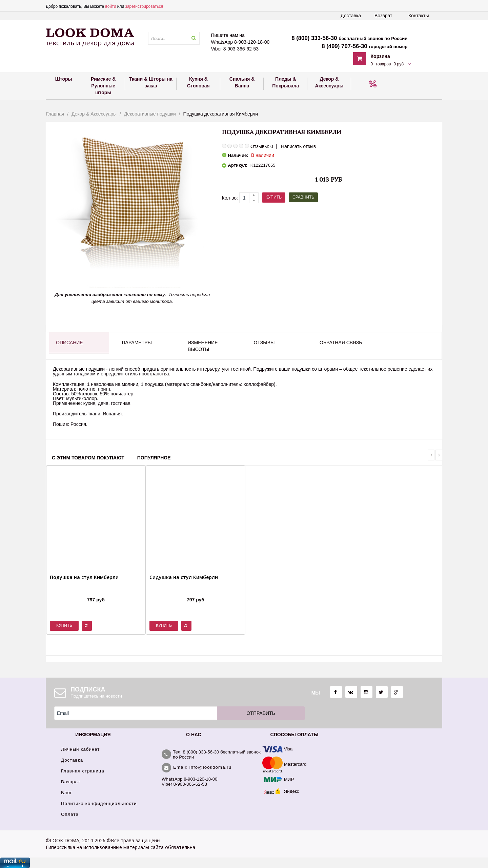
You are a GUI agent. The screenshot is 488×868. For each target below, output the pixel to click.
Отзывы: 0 (262, 146)
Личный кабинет (80, 749)
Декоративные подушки (150, 114)
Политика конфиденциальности (99, 803)
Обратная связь (341, 343)
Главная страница (83, 771)
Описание (69, 343)
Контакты (419, 16)
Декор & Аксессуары (94, 114)
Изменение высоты (203, 346)
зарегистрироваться (144, 6)
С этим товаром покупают (88, 458)
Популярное (154, 458)
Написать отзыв (298, 146)
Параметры (137, 343)
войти (111, 6)
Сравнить (303, 197)
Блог (67, 793)
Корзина (380, 56)
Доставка (351, 16)
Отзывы (264, 343)
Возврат (383, 16)
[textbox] (174, 38)
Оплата (70, 814)
